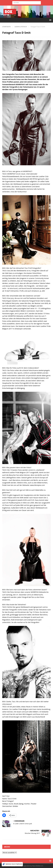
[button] (50, 20)
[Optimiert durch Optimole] (12, 864)
